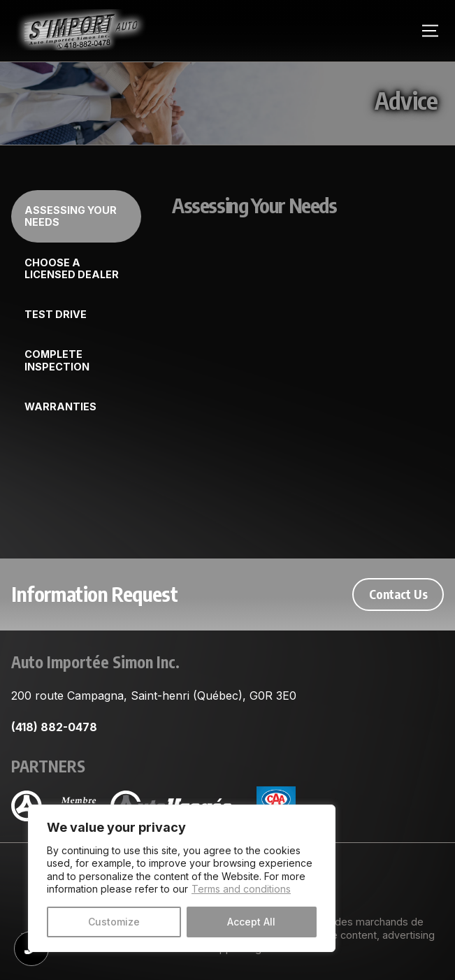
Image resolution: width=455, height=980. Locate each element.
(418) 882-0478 (54, 727)
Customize (114, 922)
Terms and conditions (241, 889)
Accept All (251, 922)
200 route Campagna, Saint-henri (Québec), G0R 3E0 (154, 696)
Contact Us (398, 594)
